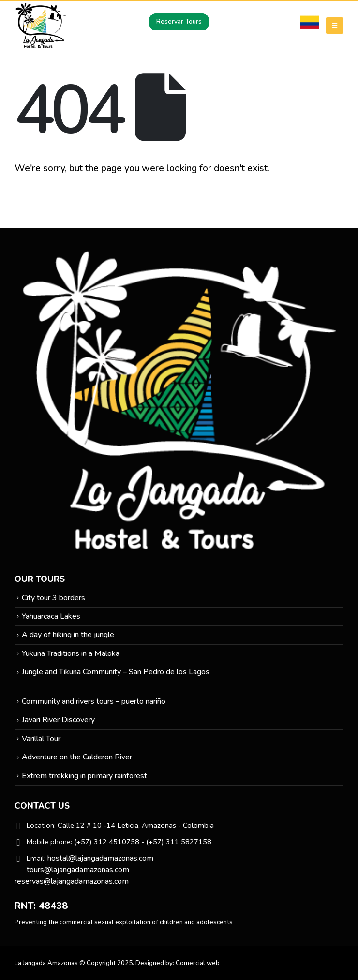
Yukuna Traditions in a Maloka (71, 653)
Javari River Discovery (58, 720)
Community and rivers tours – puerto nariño (94, 701)
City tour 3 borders (53, 598)
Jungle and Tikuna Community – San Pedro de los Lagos (116, 672)
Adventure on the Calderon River (77, 757)
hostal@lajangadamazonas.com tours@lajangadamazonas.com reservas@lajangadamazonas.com (84, 870)
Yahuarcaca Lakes (51, 616)
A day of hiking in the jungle (68, 635)
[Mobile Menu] (335, 26)
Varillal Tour (41, 739)
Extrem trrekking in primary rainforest (84, 776)
